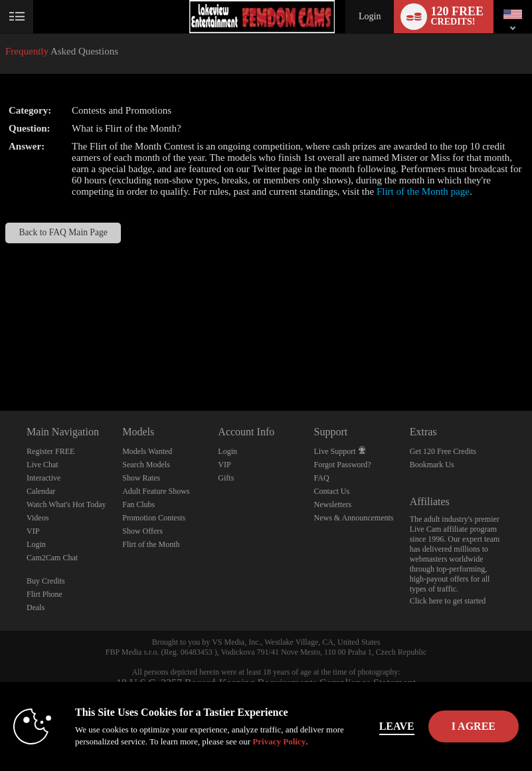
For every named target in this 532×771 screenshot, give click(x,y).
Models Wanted (147, 451)
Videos (38, 518)
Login (370, 16)
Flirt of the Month (151, 544)
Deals (36, 607)
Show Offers (142, 531)
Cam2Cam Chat (52, 558)
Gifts (226, 478)
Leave (397, 726)
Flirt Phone (44, 594)
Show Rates (141, 478)
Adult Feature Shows (156, 491)
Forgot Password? (343, 465)
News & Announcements (354, 518)
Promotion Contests (154, 518)
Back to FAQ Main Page (63, 232)
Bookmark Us (432, 465)
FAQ (322, 478)
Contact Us (332, 491)
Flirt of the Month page (423, 191)
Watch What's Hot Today (66, 504)
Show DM (0, 361)
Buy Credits (46, 581)
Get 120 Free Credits (443, 451)
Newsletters (333, 504)
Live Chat (43, 465)
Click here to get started (448, 601)
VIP (33, 531)
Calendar (41, 491)
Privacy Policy (279, 741)
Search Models (146, 465)
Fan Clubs (138, 504)
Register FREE (50, 451)
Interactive (44, 478)
